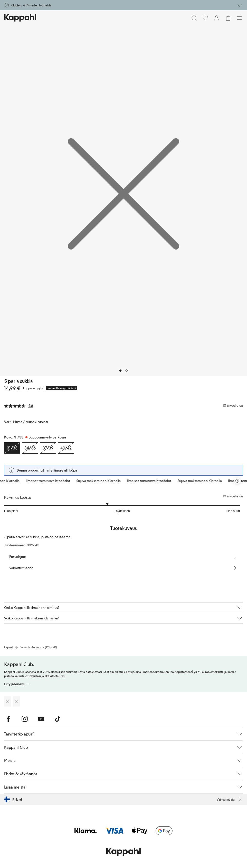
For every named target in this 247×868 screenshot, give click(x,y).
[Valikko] (239, 18)
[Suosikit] (205, 18)
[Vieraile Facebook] (8, 719)
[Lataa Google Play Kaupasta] (17, 701)
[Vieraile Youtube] (41, 719)
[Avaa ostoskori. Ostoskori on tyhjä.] (228, 18)
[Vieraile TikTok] (58, 719)
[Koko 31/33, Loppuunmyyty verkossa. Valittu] (12, 448)
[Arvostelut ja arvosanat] (123, 405)
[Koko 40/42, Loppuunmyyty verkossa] (66, 448)
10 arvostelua (233, 496)
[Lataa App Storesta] (8, 701)
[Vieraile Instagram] (25, 719)
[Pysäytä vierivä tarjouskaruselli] (237, 481)
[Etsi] (194, 18)
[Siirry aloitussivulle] (20, 18)
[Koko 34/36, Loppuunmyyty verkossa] (30, 448)
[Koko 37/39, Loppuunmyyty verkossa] (48, 448)
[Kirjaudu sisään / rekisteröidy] (217, 18)
